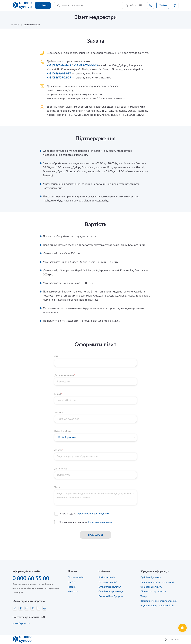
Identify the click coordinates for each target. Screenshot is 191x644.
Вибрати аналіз (107, 577)
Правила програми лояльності (157, 582)
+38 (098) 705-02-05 (59, 78)
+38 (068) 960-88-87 (59, 74)
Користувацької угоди (100, 522)
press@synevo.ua (21, 623)
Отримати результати (110, 587)
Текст (57, 487)
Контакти (73, 592)
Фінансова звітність (151, 587)
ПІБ (57, 357)
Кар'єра (72, 582)
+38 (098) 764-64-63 (59, 66)
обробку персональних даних (93, 514)
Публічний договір (151, 577)
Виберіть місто (62, 431)
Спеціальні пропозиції (111, 592)
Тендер (144, 596)
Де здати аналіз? (108, 582)
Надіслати (95, 535)
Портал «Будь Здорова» (111, 596)
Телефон (59, 413)
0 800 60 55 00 (31, 579)
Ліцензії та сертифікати (153, 592)
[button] (134, 438)
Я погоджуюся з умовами (86, 522)
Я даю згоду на (84, 514)
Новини (72, 587)
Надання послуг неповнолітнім (157, 606)
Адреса (59, 450)
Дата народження (65, 375)
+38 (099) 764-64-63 (86, 66)
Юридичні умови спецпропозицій (159, 601)
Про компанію (76, 577)
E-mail (58, 394)
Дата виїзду (61, 469)
